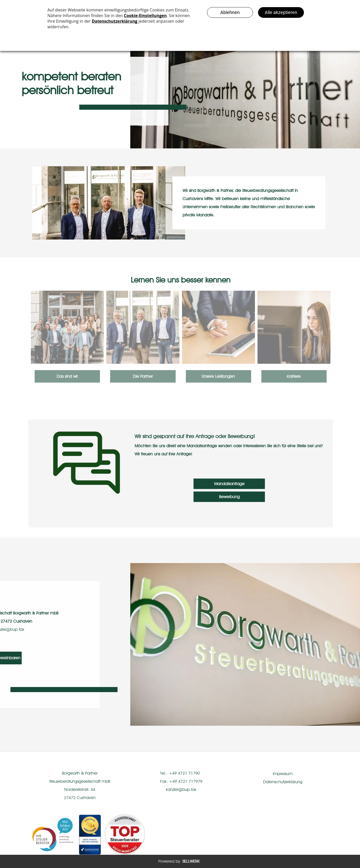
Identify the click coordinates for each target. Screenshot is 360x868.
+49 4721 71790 (184, 773)
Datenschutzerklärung (283, 782)
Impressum (283, 774)
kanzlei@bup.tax (181, 789)
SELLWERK (191, 861)
